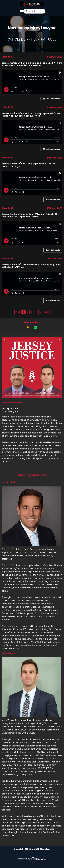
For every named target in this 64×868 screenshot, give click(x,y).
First (18, 312)
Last (46, 312)
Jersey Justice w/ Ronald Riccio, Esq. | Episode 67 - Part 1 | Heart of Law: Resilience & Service (32, 115)
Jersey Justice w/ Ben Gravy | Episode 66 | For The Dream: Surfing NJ (29, 165)
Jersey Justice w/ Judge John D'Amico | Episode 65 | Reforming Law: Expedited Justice (30, 215)
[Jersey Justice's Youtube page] (21, 11)
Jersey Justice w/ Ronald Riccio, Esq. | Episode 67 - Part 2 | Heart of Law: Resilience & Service (32, 64)
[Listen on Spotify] (35, 327)
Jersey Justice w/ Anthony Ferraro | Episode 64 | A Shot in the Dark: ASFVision (32, 266)
